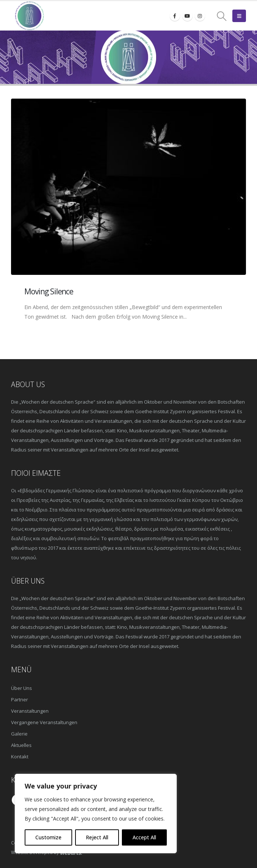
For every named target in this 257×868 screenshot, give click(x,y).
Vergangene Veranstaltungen (44, 722)
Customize (48, 837)
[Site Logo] (29, 16)
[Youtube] (187, 16)
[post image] (128, 187)
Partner (20, 699)
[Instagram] (200, 16)
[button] (222, 16)
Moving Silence (49, 291)
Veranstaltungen (30, 711)
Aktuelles (21, 745)
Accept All (144, 837)
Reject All (97, 837)
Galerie (19, 734)
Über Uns (22, 688)
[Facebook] (175, 16)
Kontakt (20, 757)
